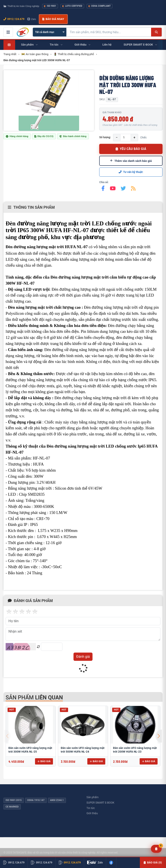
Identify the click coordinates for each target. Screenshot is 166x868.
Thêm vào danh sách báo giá (131, 161)
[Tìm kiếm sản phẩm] (109, 32)
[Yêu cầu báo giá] (156, 849)
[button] (159, 736)
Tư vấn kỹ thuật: (131, 172)
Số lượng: (105, 137)
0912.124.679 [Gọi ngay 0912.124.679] (14, 19)
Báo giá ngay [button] (53, 19)
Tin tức (91, 808)
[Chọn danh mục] (50, 32)
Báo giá (44, 761)
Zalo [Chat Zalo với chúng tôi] (32, 19)
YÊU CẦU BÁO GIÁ (131, 149)
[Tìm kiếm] (156, 32)
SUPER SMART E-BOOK (100, 803)
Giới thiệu (92, 813)
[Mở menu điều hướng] (8, 32)
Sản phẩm (93, 797)
